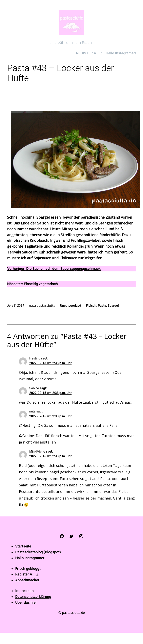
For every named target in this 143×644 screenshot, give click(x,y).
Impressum (24, 591)
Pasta (102, 306)
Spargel (113, 306)
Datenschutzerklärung (33, 597)
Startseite (23, 546)
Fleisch (91, 306)
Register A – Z (27, 574)
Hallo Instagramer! (30, 558)
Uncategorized (70, 306)
